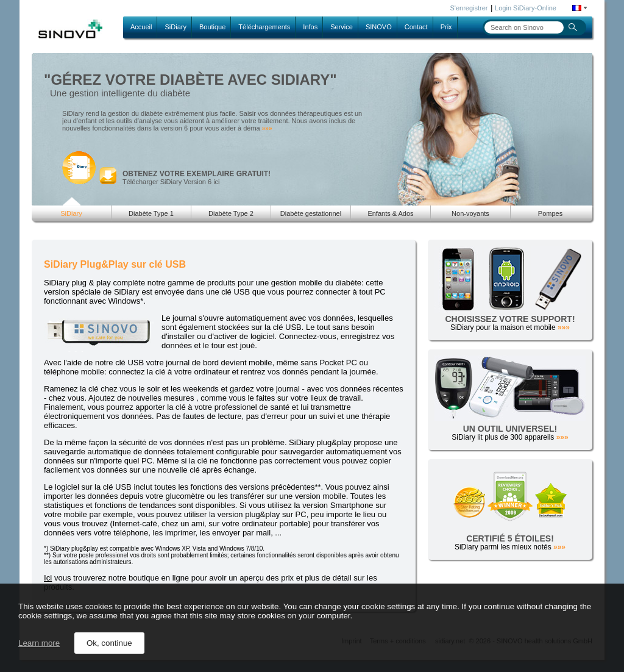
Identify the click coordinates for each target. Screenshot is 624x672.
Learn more (39, 643)
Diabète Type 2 (231, 213)
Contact (416, 27)
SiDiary (175, 27)
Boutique (212, 27)
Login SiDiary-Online (526, 8)
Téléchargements (264, 27)
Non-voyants (470, 213)
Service (342, 27)
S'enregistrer (469, 8)
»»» (267, 128)
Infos (310, 27)
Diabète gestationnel (311, 213)
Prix (446, 27)
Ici (48, 578)
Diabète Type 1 (151, 213)
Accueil (141, 27)
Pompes (550, 213)
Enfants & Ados (390, 213)
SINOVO (379, 27)
